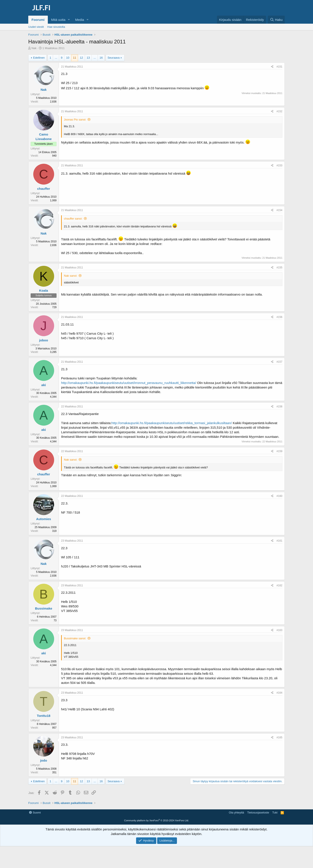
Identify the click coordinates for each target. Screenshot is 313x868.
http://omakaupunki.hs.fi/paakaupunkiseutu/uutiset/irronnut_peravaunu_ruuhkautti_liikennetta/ (129, 383)
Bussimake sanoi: (75, 638)
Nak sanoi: (71, 276)
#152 (279, 111)
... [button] (56, 58)
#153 (279, 165)
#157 (279, 362)
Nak (34, 48)
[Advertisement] (156, 819)
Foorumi (38, 20)
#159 (279, 451)
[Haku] (276, 20)
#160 (279, 496)
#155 (279, 268)
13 (88, 58)
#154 (279, 210)
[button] (69, 20)
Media (80, 20)
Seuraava (114, 58)
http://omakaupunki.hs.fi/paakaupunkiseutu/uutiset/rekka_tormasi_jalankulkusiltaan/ (172, 423)
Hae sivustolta (56, 27)
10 (68, 58)
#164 (279, 693)
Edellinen (39, 58)
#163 (279, 630)
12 (81, 58)
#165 (279, 737)
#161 (279, 541)
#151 (279, 67)
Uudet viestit (36, 27)
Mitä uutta (58, 20)
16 (101, 58)
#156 (279, 317)
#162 (279, 585)
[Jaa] (272, 67)
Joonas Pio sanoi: (75, 120)
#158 (279, 407)
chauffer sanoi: (73, 219)
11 (75, 58)
